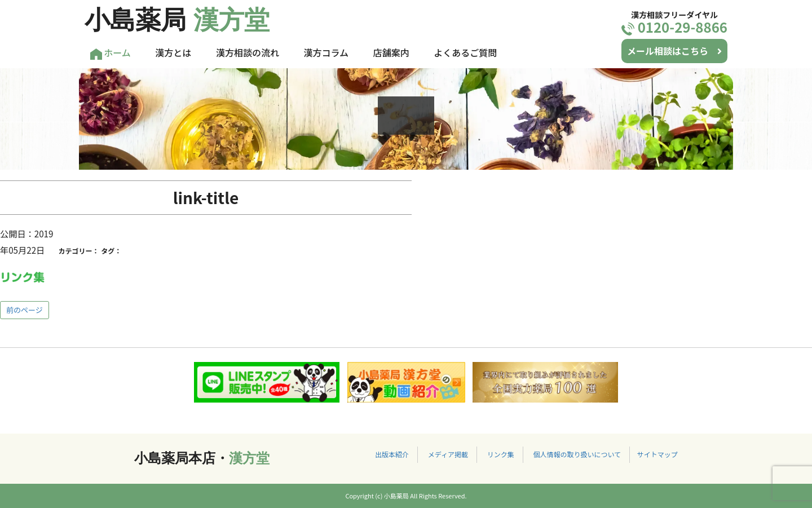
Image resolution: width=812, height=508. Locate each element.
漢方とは (173, 52)
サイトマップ (657, 454)
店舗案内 (391, 52)
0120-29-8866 (674, 27)
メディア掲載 (448, 454)
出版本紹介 (392, 454)
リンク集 (501, 454)
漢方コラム (326, 52)
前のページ (25, 310)
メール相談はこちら (674, 51)
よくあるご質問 (465, 52)
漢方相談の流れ (248, 52)
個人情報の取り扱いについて (577, 454)
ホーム (111, 53)
